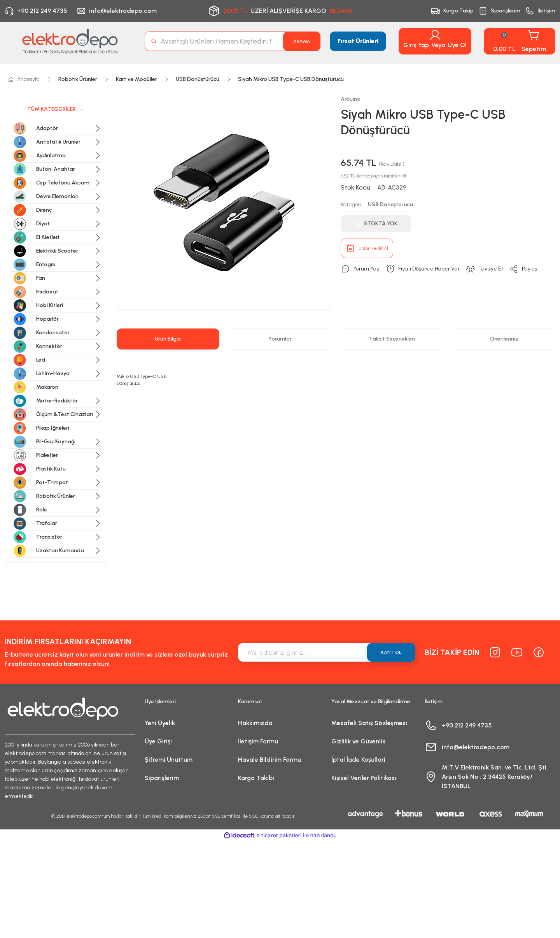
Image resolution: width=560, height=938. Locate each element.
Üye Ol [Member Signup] (457, 45)
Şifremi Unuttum (169, 760)
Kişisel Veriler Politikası (364, 778)
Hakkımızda (255, 723)
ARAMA (302, 41)
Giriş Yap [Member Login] (416, 45)
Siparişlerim (162, 778)
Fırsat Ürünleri (358, 41)
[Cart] (520, 41)
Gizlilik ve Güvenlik (358, 741)
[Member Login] (435, 35)
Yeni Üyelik (160, 723)
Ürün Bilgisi (168, 339)
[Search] (233, 41)
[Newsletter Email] (327, 652)
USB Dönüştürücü (390, 205)
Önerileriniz (504, 339)
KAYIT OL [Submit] (391, 652)
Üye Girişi (158, 741)
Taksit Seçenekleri (392, 339)
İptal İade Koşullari (358, 760)
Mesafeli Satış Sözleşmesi (369, 723)
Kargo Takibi (256, 778)
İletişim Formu (258, 741)
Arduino (351, 99)
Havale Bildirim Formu (269, 760)
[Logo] (70, 41)
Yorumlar (280, 339)
